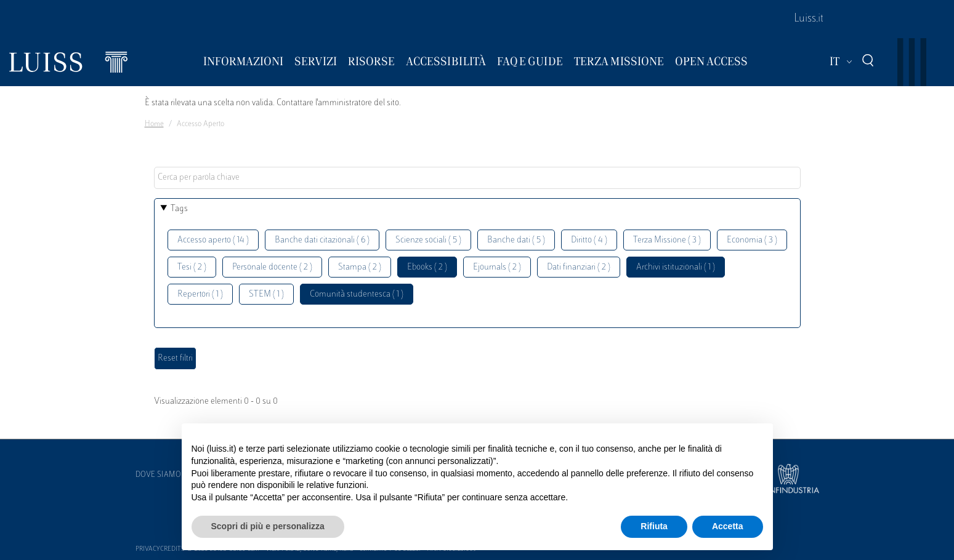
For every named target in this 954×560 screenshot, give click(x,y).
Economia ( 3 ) (752, 240)
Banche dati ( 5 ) (516, 240)
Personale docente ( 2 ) (272, 267)
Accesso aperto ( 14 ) (213, 240)
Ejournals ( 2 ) (497, 267)
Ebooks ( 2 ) (427, 267)
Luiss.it (809, 19)
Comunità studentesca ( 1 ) (357, 294)
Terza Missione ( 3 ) (667, 240)
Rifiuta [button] (654, 526)
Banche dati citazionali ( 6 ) (322, 240)
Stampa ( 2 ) (360, 267)
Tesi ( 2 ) (192, 267)
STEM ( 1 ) (266, 294)
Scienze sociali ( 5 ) (428, 240)
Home (154, 124)
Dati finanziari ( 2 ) (579, 267)
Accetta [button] (728, 526)
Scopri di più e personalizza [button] (268, 526)
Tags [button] (179, 209)
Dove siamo (158, 475)
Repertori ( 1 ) (200, 294)
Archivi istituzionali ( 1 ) (676, 267)
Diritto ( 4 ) (589, 240)
